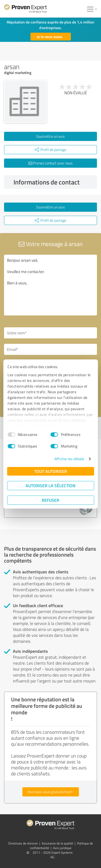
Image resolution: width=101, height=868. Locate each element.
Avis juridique (62, 848)
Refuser (50, 500)
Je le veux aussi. (50, 37)
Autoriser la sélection (50, 485)
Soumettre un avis (50, 136)
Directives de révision (23, 843)
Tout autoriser (51, 471)
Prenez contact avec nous (51, 163)
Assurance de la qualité (57, 843)
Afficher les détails (69, 459)
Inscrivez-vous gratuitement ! (51, 792)
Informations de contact (54, 182)
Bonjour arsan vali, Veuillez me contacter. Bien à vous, (50, 285)
